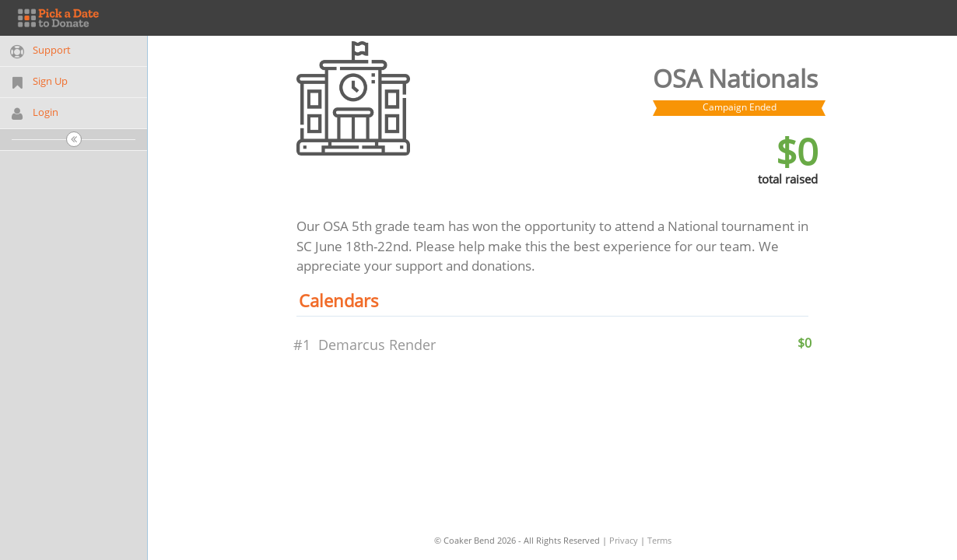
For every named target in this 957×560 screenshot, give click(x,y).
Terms (659, 540)
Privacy (624, 540)
